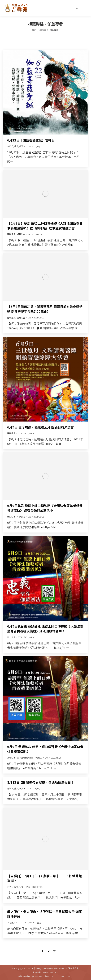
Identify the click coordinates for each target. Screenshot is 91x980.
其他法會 (11, 637)
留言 (39, 922)
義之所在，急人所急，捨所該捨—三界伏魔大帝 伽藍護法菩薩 (45, 914)
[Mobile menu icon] (85, 8)
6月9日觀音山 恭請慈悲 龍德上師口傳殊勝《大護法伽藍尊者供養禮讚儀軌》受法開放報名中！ (45, 629)
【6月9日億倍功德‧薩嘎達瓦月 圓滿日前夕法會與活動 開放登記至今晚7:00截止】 (45, 309)
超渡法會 (21, 234)
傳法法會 (11, 517)
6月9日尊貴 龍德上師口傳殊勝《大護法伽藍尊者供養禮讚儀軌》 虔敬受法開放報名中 (45, 508)
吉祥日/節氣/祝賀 (15, 146)
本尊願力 (21, 517)
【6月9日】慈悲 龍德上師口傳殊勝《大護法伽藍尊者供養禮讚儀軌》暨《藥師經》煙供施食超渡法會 (45, 226)
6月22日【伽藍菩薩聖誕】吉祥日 (31, 140)
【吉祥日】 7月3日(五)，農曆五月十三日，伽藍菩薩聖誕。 (44, 878)
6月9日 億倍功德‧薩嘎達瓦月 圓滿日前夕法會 (40, 427)
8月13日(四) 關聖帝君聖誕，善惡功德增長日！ (41, 782)
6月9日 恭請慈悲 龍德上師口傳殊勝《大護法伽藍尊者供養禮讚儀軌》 (45, 749)
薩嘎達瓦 (11, 234)
